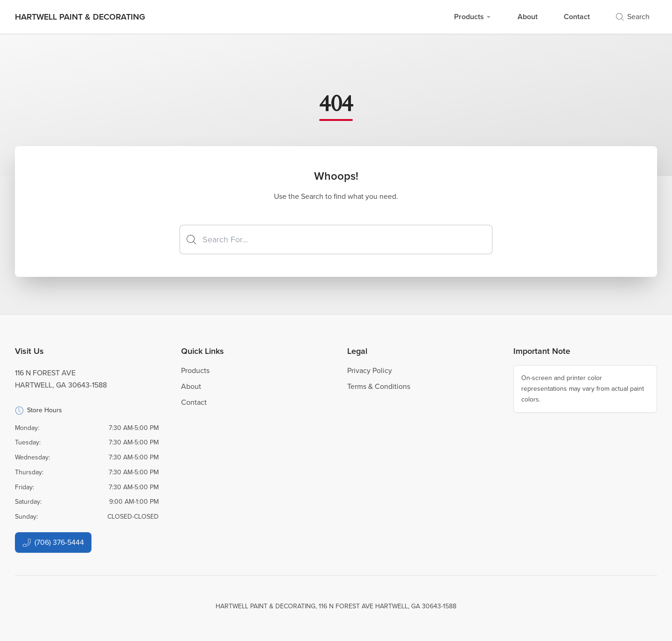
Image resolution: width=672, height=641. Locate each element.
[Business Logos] (80, 17)
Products (473, 17)
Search (633, 17)
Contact (577, 17)
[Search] (336, 239)
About (528, 17)
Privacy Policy (370, 370)
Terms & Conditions (379, 386)
